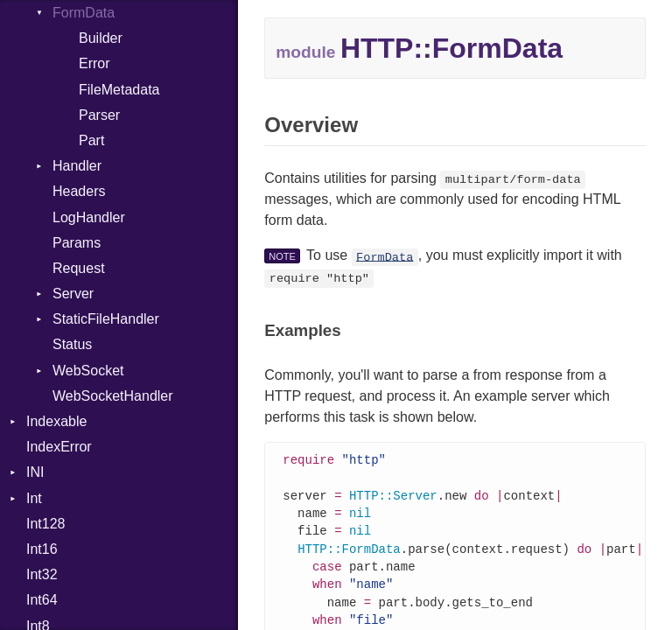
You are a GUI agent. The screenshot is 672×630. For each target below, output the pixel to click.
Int (34, 498)
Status (72, 344)
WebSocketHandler (113, 396)
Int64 (42, 600)
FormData (84, 13)
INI (35, 472)
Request (79, 268)
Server (73, 294)
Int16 (42, 549)
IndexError (59, 447)
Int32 (42, 574)
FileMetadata (119, 90)
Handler (77, 166)
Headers (79, 191)
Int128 (45, 524)
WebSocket (88, 371)
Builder (101, 38)
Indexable (56, 421)
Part (91, 140)
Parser (99, 115)
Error (94, 63)
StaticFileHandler (106, 319)
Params (77, 243)
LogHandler (89, 217)
